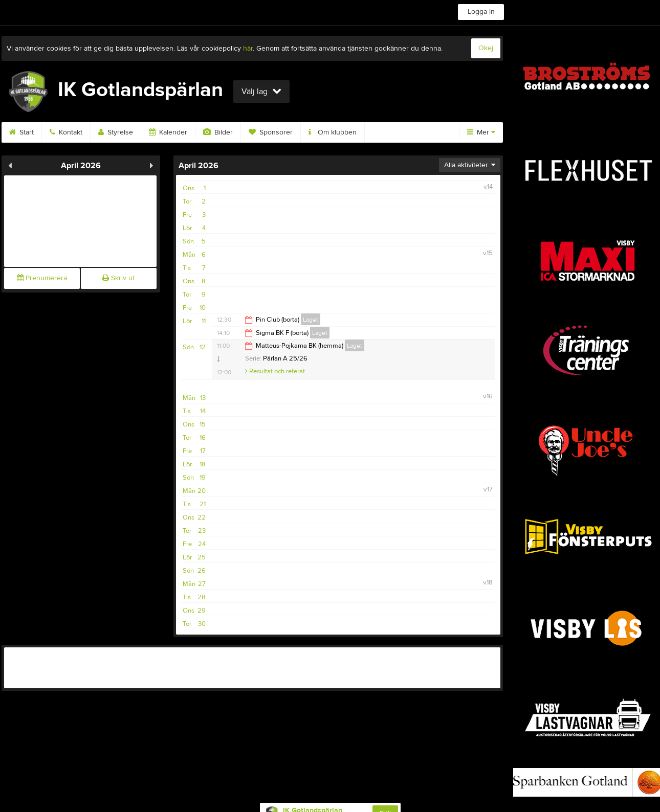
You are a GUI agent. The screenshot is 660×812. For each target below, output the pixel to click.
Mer (481, 132)
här (248, 49)
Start (21, 132)
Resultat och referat (275, 371)
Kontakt (66, 132)
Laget (311, 320)
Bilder (218, 132)
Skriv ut (118, 278)
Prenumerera (42, 278)
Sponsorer (271, 132)
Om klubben (333, 132)
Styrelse (116, 132)
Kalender (168, 132)
